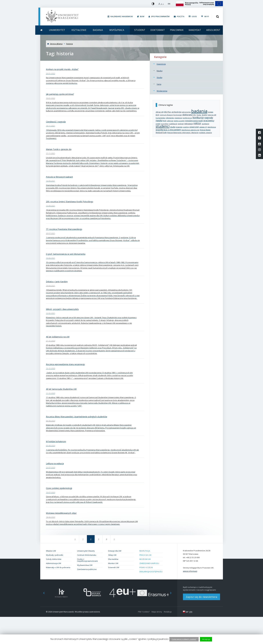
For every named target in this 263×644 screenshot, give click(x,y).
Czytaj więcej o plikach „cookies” (184, 639)
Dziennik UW (114, 567)
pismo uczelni (179, 121)
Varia (159, 84)
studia (173, 127)
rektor (197, 123)
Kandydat (195, 30)
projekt (158, 124)
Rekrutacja (145, 551)
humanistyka (160, 118)
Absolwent (213, 30)
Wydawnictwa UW (85, 565)
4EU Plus (168, 112)
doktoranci (188, 115)
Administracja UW (54, 563)
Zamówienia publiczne (87, 569)
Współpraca (117, 30)
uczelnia (186, 127)
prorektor (165, 124)
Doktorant (158, 30)
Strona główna (56, 44)
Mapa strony (157, 612)
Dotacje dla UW (115, 551)
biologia (211, 112)
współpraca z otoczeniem (168, 130)
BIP (187, 612)
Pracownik (177, 30)
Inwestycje (161, 64)
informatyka (170, 118)
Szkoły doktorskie (54, 559)
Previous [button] (42, 593)
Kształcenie (79, 30)
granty (204, 115)
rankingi (181, 124)
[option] (61, 593)
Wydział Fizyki (161, 133)
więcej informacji (190, 571)
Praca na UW (145, 555)
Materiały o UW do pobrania (58, 567)
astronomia (186, 112)
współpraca (212, 127)
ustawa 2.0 (203, 127)
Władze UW (51, 551)
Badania (98, 30)
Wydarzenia (162, 91)
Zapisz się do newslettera (201, 597)
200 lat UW (160, 112)
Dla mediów (113, 559)
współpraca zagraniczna (190, 130)
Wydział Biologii (205, 130)
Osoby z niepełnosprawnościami (87, 560)
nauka (159, 120)
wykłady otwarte (206, 133)
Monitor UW (113, 563)
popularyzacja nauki (194, 121)
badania (199, 111)
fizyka (199, 115)
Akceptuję (206, 639)
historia (69, 44)
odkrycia (170, 121)
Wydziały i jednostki (55, 555)
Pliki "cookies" (144, 612)
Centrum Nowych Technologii (171, 115)
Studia (159, 77)
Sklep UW (112, 555)
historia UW (212, 115)
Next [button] (172, 593)
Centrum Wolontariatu (87, 555)
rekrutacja (189, 124)
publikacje (173, 124)
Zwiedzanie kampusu (149, 563)
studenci (163, 126)
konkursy (198, 117)
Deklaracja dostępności (151, 572)
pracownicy (209, 120)
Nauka (160, 71)
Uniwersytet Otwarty (86, 551)
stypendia (179, 127)
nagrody (209, 118)
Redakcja (168, 612)
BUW (157, 115)
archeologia (176, 112)
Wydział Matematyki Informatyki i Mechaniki (183, 133)
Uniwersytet (57, 30)
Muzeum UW (145, 559)
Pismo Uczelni (146, 567)
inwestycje (178, 118)
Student (140, 30)
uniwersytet (194, 127)
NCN (165, 121)
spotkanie (205, 124)
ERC (195, 115)
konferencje (187, 118)
